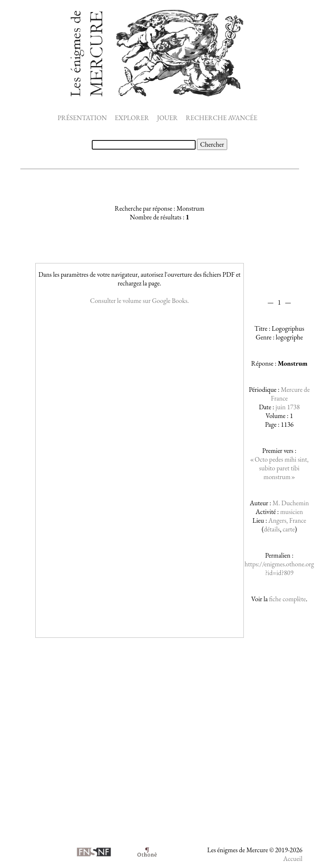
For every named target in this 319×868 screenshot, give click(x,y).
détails (272, 529)
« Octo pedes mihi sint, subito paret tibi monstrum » (279, 468)
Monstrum (293, 363)
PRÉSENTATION (82, 118)
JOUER (167, 118)
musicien (291, 512)
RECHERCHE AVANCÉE (221, 118)
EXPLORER (132, 118)
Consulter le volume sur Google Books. (140, 301)
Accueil (293, 859)
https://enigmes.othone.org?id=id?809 (279, 568)
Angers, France (287, 520)
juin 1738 (287, 407)
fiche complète (287, 599)
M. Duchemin (291, 503)
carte (289, 529)
